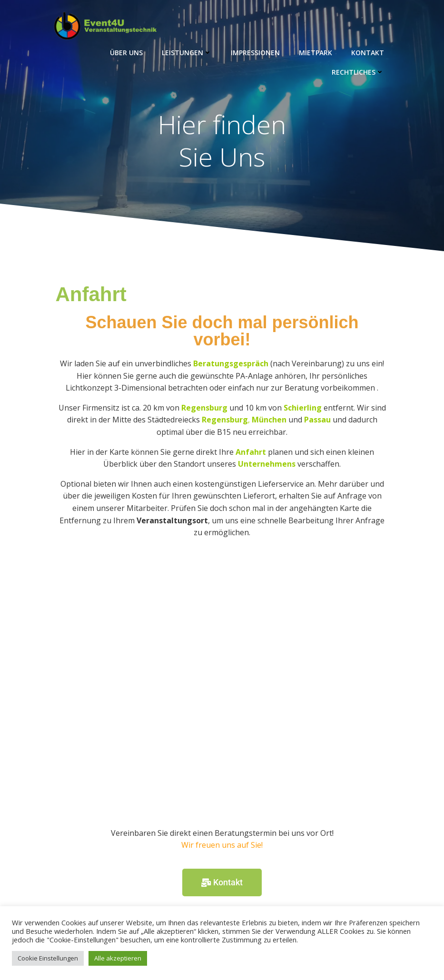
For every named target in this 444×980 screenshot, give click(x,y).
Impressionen (255, 53)
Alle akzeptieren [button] (118, 958)
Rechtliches (358, 72)
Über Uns (126, 53)
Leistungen (187, 53)
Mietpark (316, 53)
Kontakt (368, 53)
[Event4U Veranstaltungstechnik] (222, 687)
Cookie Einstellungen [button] (48, 958)
